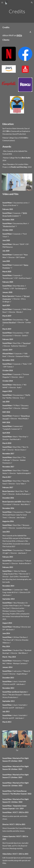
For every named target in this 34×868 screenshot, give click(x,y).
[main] (17, 11)
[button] (2, 3)
